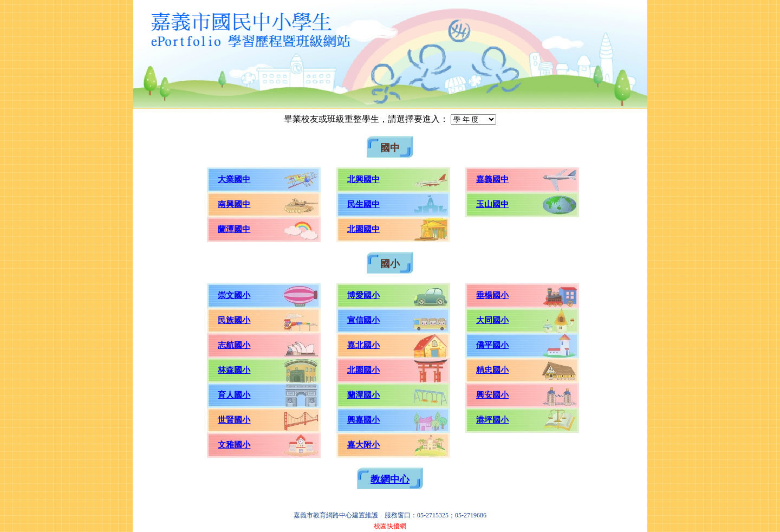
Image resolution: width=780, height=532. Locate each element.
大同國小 (492, 320)
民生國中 (363, 204)
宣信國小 (363, 320)
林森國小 (234, 370)
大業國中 (234, 179)
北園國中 (363, 229)
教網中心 (390, 479)
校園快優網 (390, 526)
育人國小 (234, 395)
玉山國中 (492, 204)
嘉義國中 (492, 179)
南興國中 (234, 204)
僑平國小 (492, 345)
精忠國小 (492, 370)
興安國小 (492, 395)
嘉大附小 (363, 445)
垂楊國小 (492, 295)
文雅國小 (234, 445)
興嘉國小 (363, 420)
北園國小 (363, 370)
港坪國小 (492, 420)
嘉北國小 (363, 345)
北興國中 (363, 179)
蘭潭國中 (234, 229)
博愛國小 (363, 295)
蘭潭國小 (363, 395)
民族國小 (234, 320)
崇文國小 (234, 295)
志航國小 (234, 345)
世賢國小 (234, 420)
